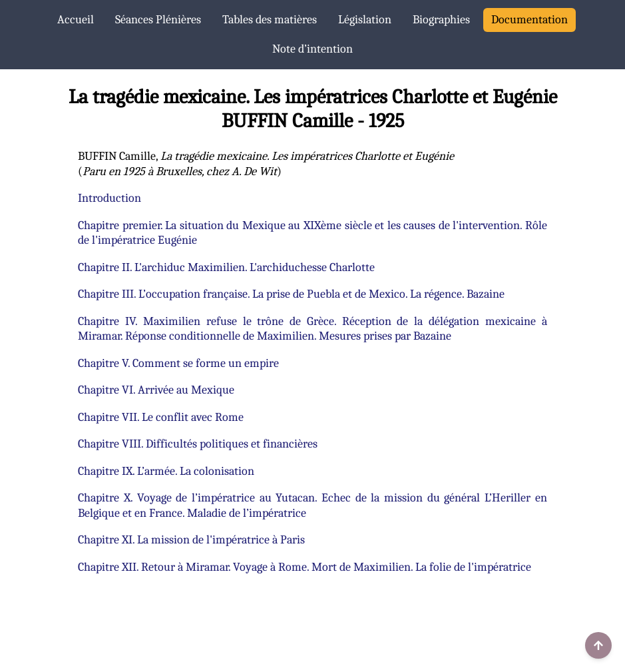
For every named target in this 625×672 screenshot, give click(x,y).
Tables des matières (270, 20)
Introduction (109, 198)
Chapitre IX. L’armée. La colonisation (166, 471)
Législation (365, 20)
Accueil (76, 20)
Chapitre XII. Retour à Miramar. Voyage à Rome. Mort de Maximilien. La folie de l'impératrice (305, 567)
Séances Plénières (158, 20)
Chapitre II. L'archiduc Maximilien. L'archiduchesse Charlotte (226, 267)
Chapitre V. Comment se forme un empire (178, 363)
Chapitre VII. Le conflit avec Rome (161, 417)
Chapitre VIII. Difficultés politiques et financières (198, 444)
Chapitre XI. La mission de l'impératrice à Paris (191, 540)
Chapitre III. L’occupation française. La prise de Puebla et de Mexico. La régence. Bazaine (291, 294)
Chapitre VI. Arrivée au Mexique (156, 390)
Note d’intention (312, 49)
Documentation (529, 20)
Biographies (441, 20)
